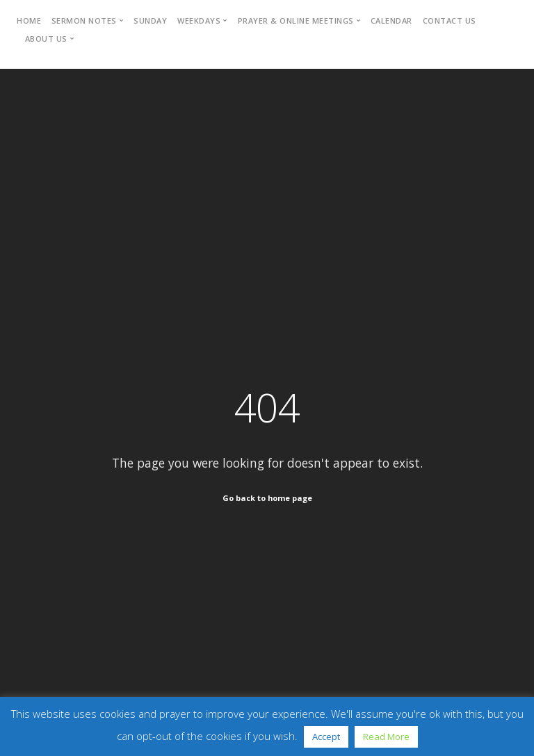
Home (29, 20)
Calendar (391, 20)
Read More (386, 737)
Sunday (150, 20)
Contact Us (450, 20)
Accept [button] (326, 737)
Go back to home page (267, 498)
